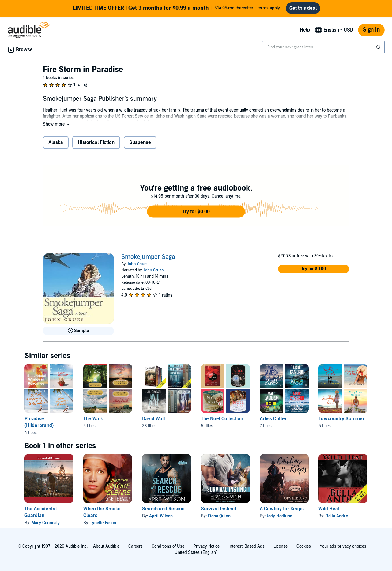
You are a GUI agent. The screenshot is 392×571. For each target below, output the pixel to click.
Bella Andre (337, 516)
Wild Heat (329, 509)
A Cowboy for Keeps (282, 509)
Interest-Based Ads (247, 546)
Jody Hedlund (280, 516)
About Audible (106, 546)
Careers (136, 546)
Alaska (56, 142)
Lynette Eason (103, 523)
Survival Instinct (219, 509)
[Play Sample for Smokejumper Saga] (78, 331)
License (281, 546)
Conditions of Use (168, 546)
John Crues (137, 264)
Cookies (304, 546)
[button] (57, 124)
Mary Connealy (46, 523)
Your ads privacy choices (343, 546)
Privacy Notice (206, 546)
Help (305, 30)
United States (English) (196, 552)
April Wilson (161, 516)
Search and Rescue (163, 509)
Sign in (371, 30)
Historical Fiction (96, 142)
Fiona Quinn (219, 516)
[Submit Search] (379, 47)
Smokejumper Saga (148, 257)
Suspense (140, 142)
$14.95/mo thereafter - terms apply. (177, 8)
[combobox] (323, 47)
